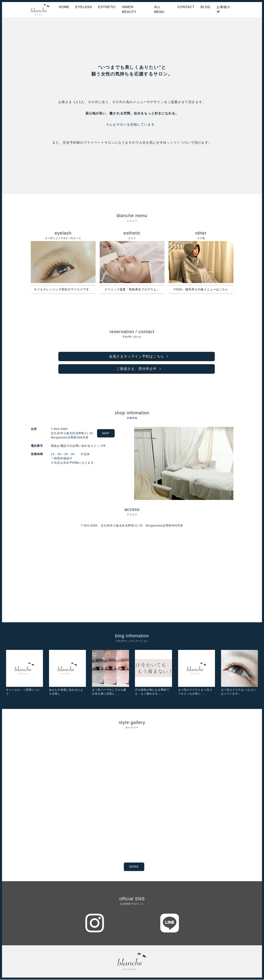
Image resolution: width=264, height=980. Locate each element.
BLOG (206, 7)
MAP (107, 434)
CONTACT (186, 7)
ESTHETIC (107, 7)
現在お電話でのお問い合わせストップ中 (78, 446)
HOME (64, 7)
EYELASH (84, 7)
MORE (134, 867)
